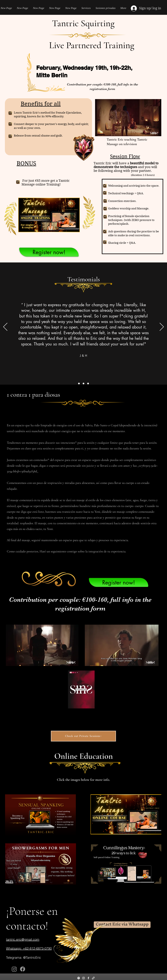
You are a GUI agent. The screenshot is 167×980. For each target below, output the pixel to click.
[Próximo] (162, 327)
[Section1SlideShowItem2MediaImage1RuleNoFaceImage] (83, 384)
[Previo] (5, 327)
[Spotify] (79, 978)
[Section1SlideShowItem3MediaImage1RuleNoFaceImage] (88, 384)
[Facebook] (23, 969)
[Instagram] (14, 969)
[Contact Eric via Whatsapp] (122, 925)
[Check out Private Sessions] (83, 736)
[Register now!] (49, 252)
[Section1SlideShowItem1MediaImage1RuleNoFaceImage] (79, 384)
